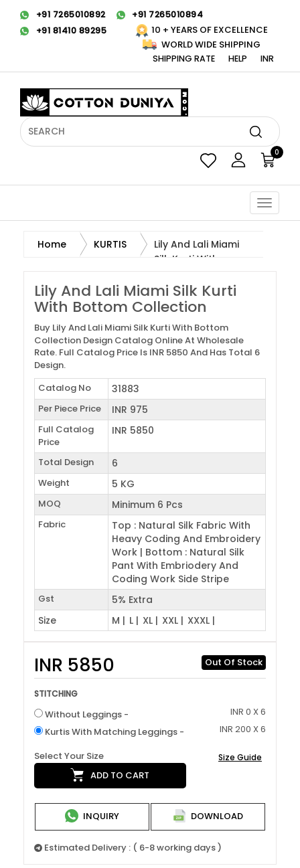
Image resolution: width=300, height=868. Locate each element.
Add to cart (110, 775)
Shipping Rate (184, 59)
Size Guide (240, 757)
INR (267, 59)
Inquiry (92, 816)
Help (238, 59)
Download (208, 816)
